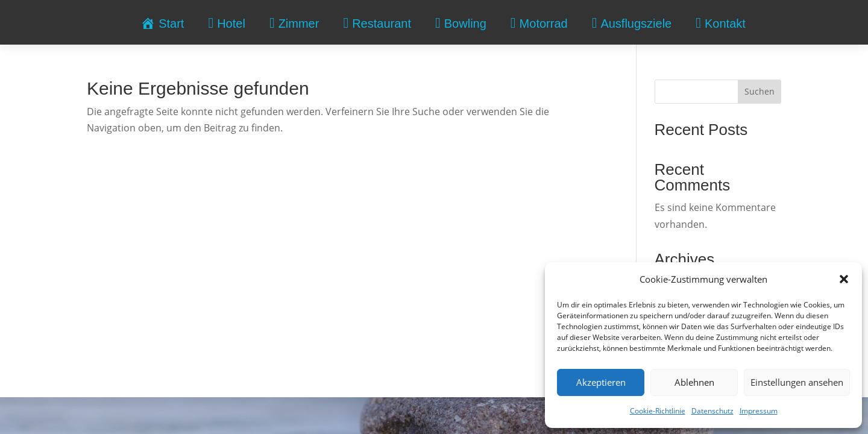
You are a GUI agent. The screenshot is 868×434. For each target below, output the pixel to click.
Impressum (759, 411)
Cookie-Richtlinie (658, 411)
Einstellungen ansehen (797, 382)
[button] (844, 279)
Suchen (759, 91)
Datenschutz (712, 411)
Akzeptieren (601, 382)
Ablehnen (694, 382)
